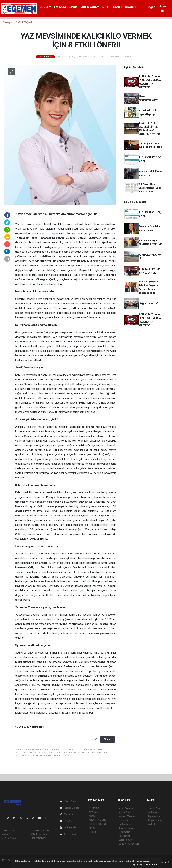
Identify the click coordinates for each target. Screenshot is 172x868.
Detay (138, 865)
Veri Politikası (9, 838)
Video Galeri (69, 808)
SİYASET (131, 7)
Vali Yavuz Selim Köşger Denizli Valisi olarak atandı (150, 188)
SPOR (73, 7)
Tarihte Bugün (126, 828)
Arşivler (67, 821)
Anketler (153, 812)
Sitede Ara (154, 809)
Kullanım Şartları (40, 830)
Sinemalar (124, 832)
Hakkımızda (8, 830)
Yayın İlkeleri (9, 834)
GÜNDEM (45, 7)
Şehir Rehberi (126, 840)
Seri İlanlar (124, 836)
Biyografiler (154, 816)
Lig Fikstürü (125, 824)
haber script (6, 864)
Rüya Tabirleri (156, 820)
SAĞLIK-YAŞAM (89, 7)
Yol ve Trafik (125, 812)
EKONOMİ (60, 7)
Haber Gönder (39, 838)
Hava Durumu (126, 809)
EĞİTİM (93, 832)
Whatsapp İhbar (40, 834)
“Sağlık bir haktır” (148, 303)
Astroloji (153, 824)
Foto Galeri (69, 801)
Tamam (151, 865)
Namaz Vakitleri (127, 816)
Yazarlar (67, 814)
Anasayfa (8, 22)
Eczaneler (124, 820)
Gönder (108, 739)
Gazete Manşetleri (129, 844)
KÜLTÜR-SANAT (112, 7)
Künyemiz (68, 828)
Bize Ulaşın (68, 834)
